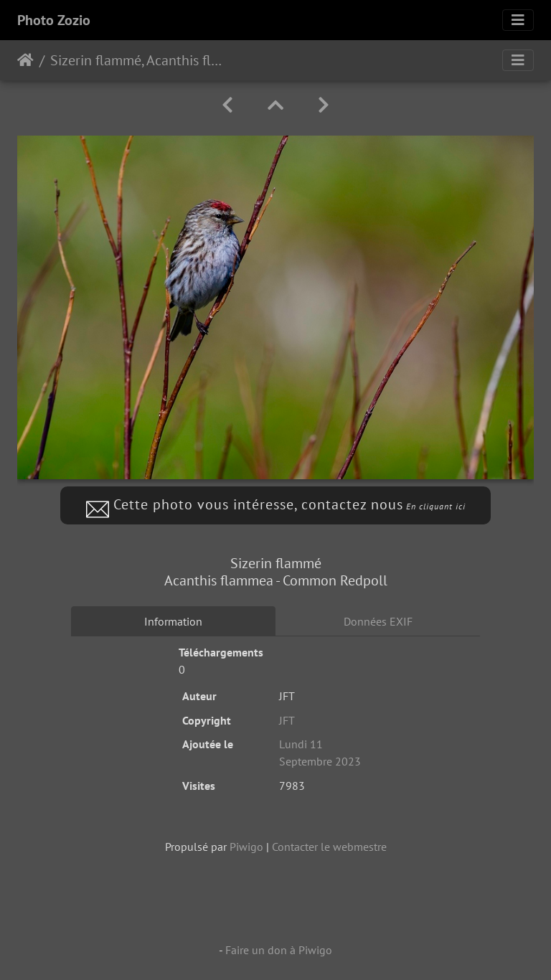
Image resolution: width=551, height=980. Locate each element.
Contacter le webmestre (329, 847)
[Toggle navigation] (518, 20)
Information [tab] (173, 621)
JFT (287, 720)
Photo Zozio (54, 20)
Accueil (25, 60)
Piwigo (246, 847)
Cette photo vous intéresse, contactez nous (276, 504)
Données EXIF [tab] (378, 621)
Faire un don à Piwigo (279, 950)
